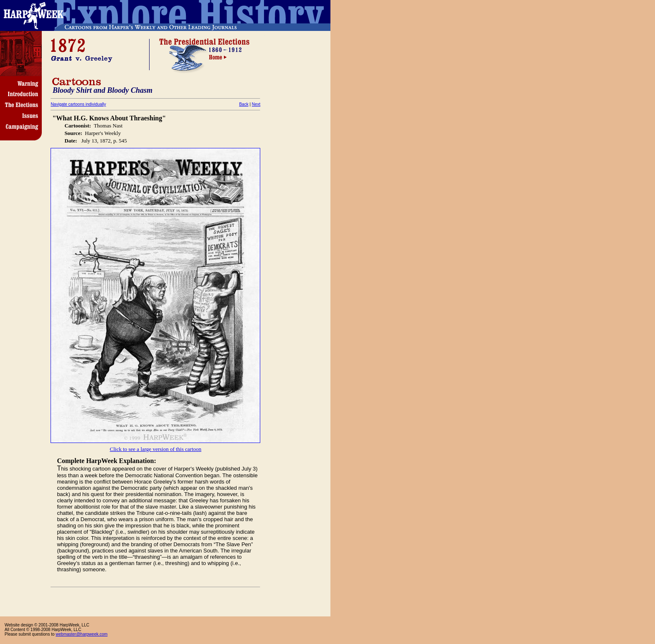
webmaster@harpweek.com (81, 634)
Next (256, 104)
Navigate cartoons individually (78, 104)
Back (244, 104)
